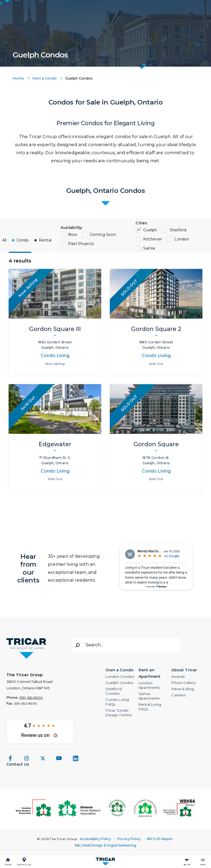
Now (73, 235)
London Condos (120, 676)
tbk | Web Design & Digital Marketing (105, 845)
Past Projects (81, 244)
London (182, 239)
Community (24, 865)
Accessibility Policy (95, 839)
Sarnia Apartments (149, 696)
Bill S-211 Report (160, 839)
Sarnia (149, 248)
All (4, 240)
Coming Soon (103, 235)
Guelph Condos (119, 683)
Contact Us (18, 764)
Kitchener (153, 239)
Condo (23, 240)
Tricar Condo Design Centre (119, 713)
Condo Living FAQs (117, 702)
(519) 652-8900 (31, 698)
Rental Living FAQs (150, 707)
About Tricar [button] (184, 670)
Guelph (150, 230)
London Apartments (149, 685)
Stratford (178, 230)
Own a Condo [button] (119, 670)
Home (8, 865)
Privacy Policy (129, 839)
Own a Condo (45, 78)
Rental (45, 240)
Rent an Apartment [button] (150, 673)
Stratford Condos (113, 691)
